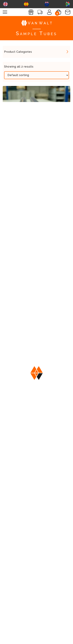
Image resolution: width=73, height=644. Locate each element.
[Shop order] (36, 75)
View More (37, 183)
